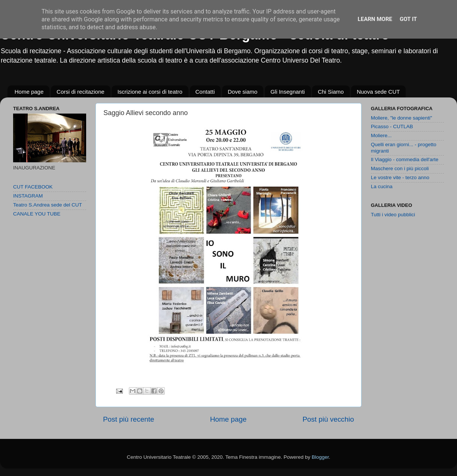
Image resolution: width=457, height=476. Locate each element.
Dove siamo (243, 92)
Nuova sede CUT (378, 92)
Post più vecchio (328, 419)
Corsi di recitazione (81, 92)
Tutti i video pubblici (393, 215)
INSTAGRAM (28, 196)
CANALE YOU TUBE (37, 214)
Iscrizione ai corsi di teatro (150, 92)
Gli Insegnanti (288, 92)
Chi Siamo (331, 92)
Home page (29, 92)
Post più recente (129, 419)
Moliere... (381, 135)
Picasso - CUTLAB (392, 126)
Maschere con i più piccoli (400, 168)
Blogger (320, 457)
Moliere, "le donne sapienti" (401, 118)
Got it (408, 19)
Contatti (205, 92)
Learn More (375, 19)
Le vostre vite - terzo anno (400, 177)
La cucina (382, 186)
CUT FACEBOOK (33, 187)
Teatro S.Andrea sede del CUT (48, 205)
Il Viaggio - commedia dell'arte (405, 159)
